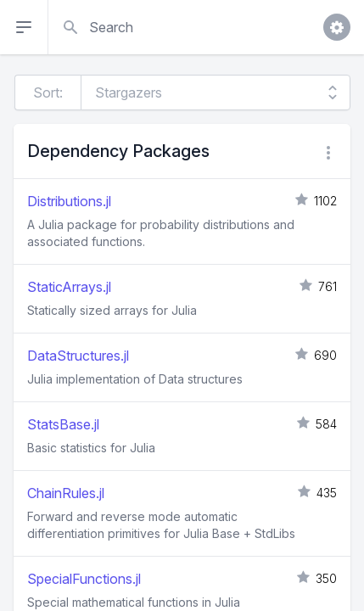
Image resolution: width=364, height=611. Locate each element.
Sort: (48, 92)
